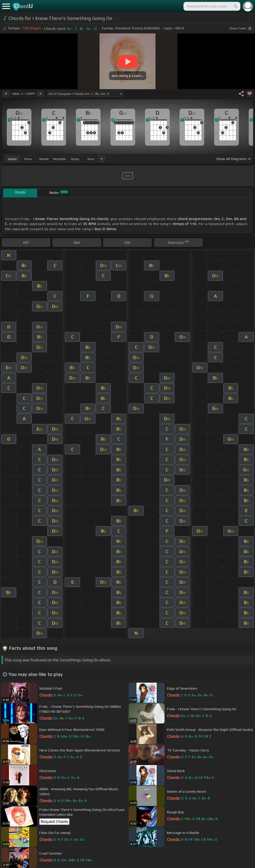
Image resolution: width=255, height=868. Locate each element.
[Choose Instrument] (102, 159)
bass (91, 159)
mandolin (59, 159)
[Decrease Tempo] (6, 94)
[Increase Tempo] (40, 94)
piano (28, 159)
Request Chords (54, 822)
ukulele (44, 159)
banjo (75, 159)
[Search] (235, 6)
